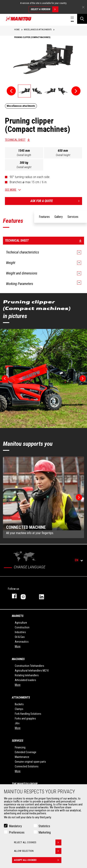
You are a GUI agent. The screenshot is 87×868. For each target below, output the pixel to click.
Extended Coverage (26, 752)
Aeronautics (22, 642)
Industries (20, 632)
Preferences (17, 832)
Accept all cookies (38, 860)
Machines (18, 659)
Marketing (45, 832)
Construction (22, 627)
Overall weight (24, 167)
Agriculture (21, 623)
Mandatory (15, 826)
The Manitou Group (25, 784)
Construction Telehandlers (29, 666)
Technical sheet (15, 140)
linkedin (44, 596)
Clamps (19, 709)
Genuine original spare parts (30, 762)
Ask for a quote (56, 201)
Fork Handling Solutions (28, 714)
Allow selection (38, 851)
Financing (20, 747)
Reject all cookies (38, 842)
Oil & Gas (20, 637)
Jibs (17, 723)
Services (18, 741)
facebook (12, 596)
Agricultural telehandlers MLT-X (32, 671)
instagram (26, 596)
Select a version (44, 9)
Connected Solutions (27, 766)
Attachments (21, 697)
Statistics (44, 826)
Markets (18, 616)
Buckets (19, 704)
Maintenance (22, 757)
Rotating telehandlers (27, 675)
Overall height (63, 155)
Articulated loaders (25, 680)
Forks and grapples (25, 718)
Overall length (24, 155)
